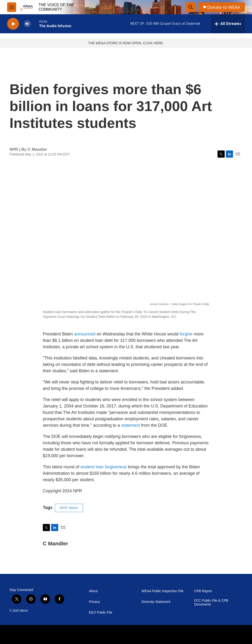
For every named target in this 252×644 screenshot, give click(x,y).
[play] (13, 24)
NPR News (69, 508)
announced (85, 334)
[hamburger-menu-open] (12, 7)
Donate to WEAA (224, 7)
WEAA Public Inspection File (162, 591)
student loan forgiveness (104, 467)
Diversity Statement (156, 602)
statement (131, 425)
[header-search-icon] (191, 7)
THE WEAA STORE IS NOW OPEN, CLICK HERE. (126, 43)
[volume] (27, 24)
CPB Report (203, 591)
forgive (186, 334)
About (93, 591)
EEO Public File (101, 613)
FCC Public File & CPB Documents (211, 603)
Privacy (94, 602)
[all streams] (228, 24)
